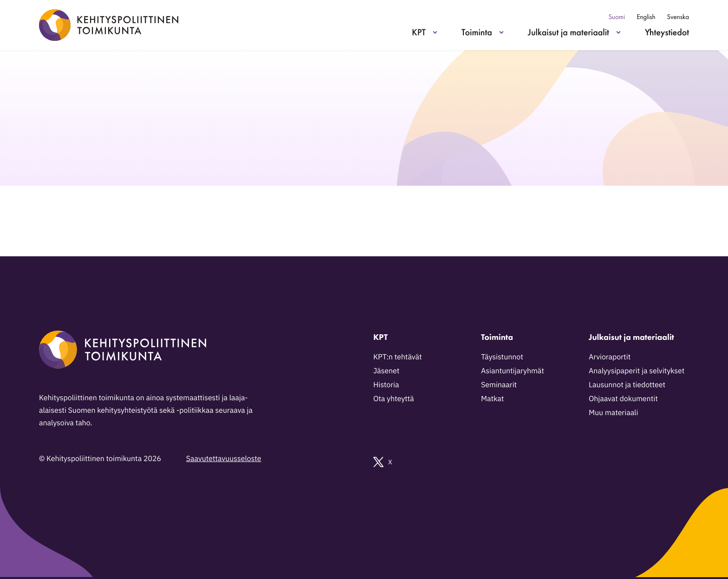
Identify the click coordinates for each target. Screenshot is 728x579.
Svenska (678, 17)
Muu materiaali (613, 413)
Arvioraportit (610, 357)
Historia (386, 385)
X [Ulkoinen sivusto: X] (383, 462)
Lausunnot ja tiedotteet (627, 385)
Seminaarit (499, 385)
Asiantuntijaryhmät (513, 371)
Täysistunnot (502, 357)
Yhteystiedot (667, 32)
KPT (419, 32)
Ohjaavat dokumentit (623, 399)
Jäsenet (386, 371)
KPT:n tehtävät (398, 357)
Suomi (617, 17)
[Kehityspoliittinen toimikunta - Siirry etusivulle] (109, 25)
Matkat (492, 399)
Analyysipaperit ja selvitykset (637, 371)
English (646, 17)
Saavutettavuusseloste (224, 459)
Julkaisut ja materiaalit (569, 32)
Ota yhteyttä (394, 399)
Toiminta (477, 32)
